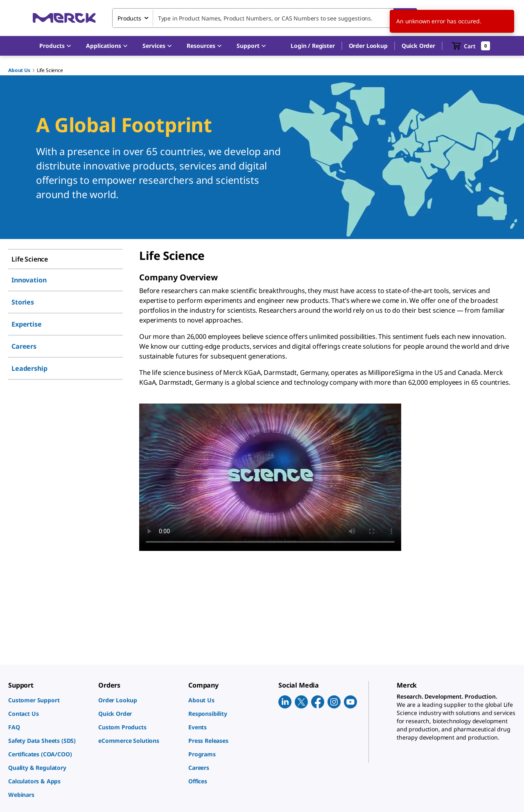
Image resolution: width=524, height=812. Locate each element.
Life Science (50, 70)
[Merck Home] (64, 18)
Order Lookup (368, 46)
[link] (49, 700)
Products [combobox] (129, 18)
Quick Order (418, 46)
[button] (313, 46)
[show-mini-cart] (471, 46)
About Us (19, 70)
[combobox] (265, 18)
